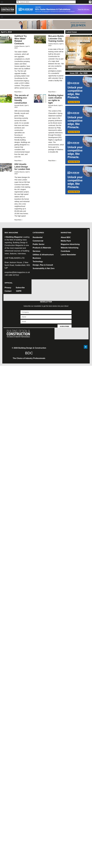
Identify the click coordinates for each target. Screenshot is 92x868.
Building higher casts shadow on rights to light (56, 99)
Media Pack (66, 241)
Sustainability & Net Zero (44, 268)
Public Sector (39, 244)
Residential (38, 237)
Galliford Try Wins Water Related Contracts (20, 40)
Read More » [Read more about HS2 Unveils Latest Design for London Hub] (18, 220)
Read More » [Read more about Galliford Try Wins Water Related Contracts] (18, 92)
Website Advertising (70, 248)
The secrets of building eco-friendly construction (21, 99)
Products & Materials (42, 248)
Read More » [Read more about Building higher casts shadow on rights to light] (52, 161)
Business (37, 258)
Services (36, 251)
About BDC (66, 237)
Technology (38, 262)
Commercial (38, 241)
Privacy (8, 288)
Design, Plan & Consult (43, 265)
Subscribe (20, 288)
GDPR (19, 291)
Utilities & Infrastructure (43, 255)
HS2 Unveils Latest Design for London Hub (22, 167)
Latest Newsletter (68, 255)
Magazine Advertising (70, 244)
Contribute (65, 251)
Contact (8, 291)
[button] (2, 2)
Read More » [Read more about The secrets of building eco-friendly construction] (18, 161)
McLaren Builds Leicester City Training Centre (56, 39)
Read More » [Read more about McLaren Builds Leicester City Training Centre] (52, 92)
